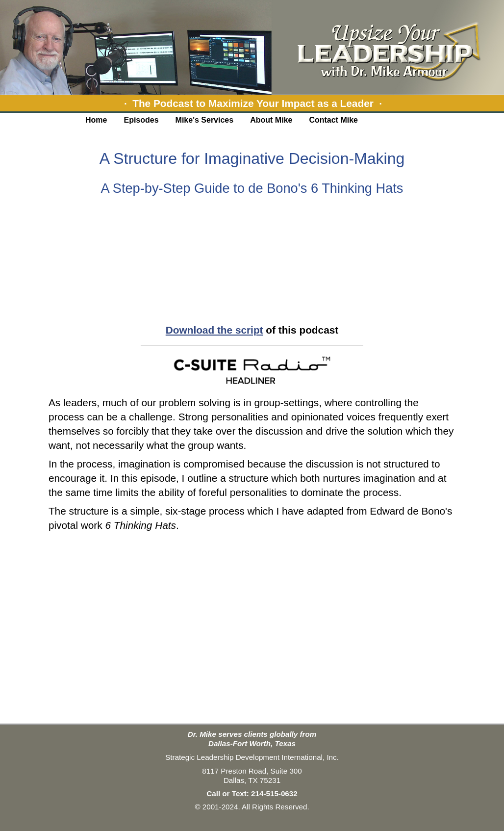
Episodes (141, 120)
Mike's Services (205, 120)
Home (96, 120)
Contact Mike (333, 120)
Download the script (214, 330)
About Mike (271, 120)
